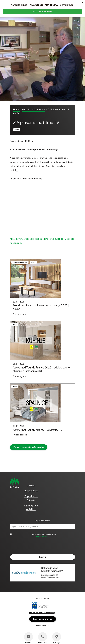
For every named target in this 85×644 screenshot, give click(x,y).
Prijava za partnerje (43, 619)
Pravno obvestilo (42, 537)
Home (16, 110)
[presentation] (29, 547)
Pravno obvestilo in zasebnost (42, 613)
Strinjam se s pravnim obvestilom (44, 534)
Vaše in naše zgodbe (33, 110)
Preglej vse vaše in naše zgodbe (29, 447)
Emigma (46, 625)
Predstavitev (31, 491)
